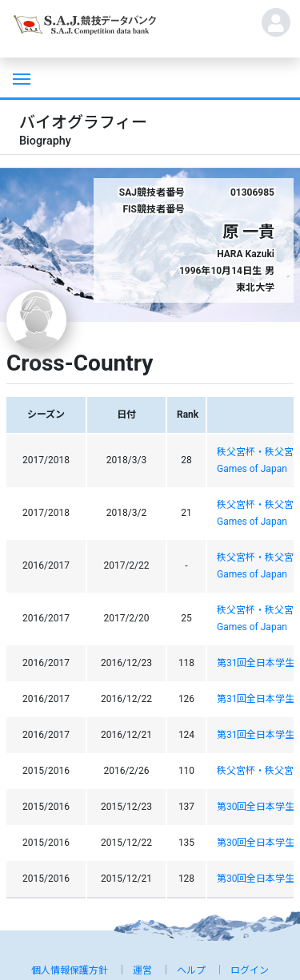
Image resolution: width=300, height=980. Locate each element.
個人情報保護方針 (70, 970)
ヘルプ (191, 970)
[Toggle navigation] (20, 77)
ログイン (250, 970)
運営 (142, 970)
